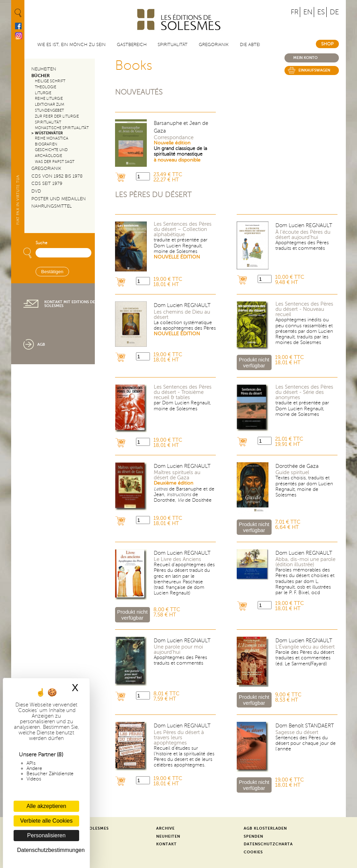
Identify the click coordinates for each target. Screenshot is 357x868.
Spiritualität (173, 45)
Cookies (253, 852)
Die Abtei (250, 45)
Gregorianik (214, 45)
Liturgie (43, 93)
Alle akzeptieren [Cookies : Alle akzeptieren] (46, 806)
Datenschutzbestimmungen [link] (48, 850)
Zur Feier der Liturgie (57, 116)
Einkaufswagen (314, 70)
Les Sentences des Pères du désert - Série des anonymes (304, 392)
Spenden (253, 836)
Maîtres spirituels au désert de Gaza (177, 475)
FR (295, 12)
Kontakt (166, 844)
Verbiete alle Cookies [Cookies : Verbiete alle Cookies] (46, 821)
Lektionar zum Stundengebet (50, 107)
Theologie (45, 87)
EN (308, 12)
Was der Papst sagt (55, 162)
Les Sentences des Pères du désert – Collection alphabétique (183, 229)
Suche (41, 243)
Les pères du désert (153, 195)
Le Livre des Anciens (177, 559)
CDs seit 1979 (47, 184)
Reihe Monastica (52, 138)
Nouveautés (139, 92)
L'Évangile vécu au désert (305, 647)
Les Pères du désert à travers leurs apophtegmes (179, 738)
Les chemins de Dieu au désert (182, 315)
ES (321, 12)
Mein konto (305, 58)
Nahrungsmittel (52, 206)
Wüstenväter (49, 133)
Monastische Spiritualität (62, 128)
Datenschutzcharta (268, 844)
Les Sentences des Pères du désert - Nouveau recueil (304, 309)
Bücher (41, 76)
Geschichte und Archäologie (51, 153)
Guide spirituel (292, 473)
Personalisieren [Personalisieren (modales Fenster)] (46, 835)
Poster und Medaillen (59, 199)
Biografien (46, 144)
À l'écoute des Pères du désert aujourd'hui (303, 235)
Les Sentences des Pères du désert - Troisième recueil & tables (183, 392)
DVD (36, 191)
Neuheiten (44, 69)
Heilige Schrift (50, 81)
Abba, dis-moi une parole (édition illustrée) (305, 562)
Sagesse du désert (297, 732)
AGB (41, 345)
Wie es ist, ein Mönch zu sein (71, 45)
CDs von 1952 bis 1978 (57, 176)
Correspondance (174, 138)
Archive (165, 828)
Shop (327, 44)
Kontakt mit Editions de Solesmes (70, 304)
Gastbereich (132, 45)
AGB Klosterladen (265, 828)
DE (334, 12)
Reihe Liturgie (49, 99)
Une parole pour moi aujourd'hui (178, 650)
